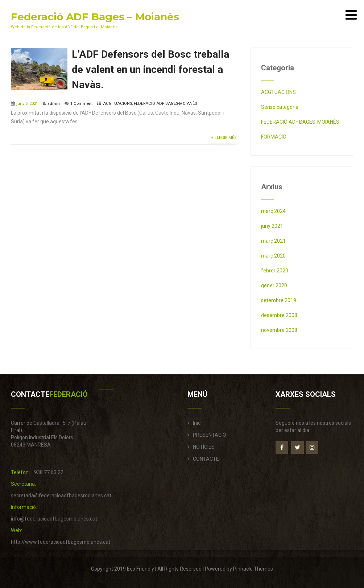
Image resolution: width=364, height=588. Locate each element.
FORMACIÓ (274, 137)
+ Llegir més (224, 138)
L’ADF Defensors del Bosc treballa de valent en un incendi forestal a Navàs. (150, 69)
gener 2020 (274, 285)
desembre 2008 (279, 315)
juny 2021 (272, 226)
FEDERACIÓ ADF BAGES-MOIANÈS (165, 104)
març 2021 (273, 241)
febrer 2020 (275, 271)
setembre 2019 (279, 300)
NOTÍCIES (204, 447)
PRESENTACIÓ (210, 435)
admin (54, 104)
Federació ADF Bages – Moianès (95, 17)
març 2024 (273, 211)
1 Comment (81, 104)
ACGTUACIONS (117, 104)
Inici (197, 423)
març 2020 (273, 256)
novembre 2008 (279, 330)
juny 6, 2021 (27, 104)
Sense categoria (280, 107)
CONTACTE (206, 459)
